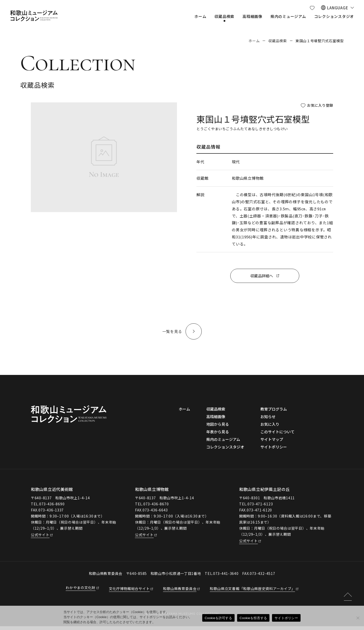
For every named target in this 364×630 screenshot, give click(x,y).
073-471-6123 (260, 508)
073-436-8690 (52, 508)
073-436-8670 (156, 508)
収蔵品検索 (278, 41)
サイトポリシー (286, 618)
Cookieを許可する (218, 618)
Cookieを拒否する (253, 618)
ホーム (254, 41)
